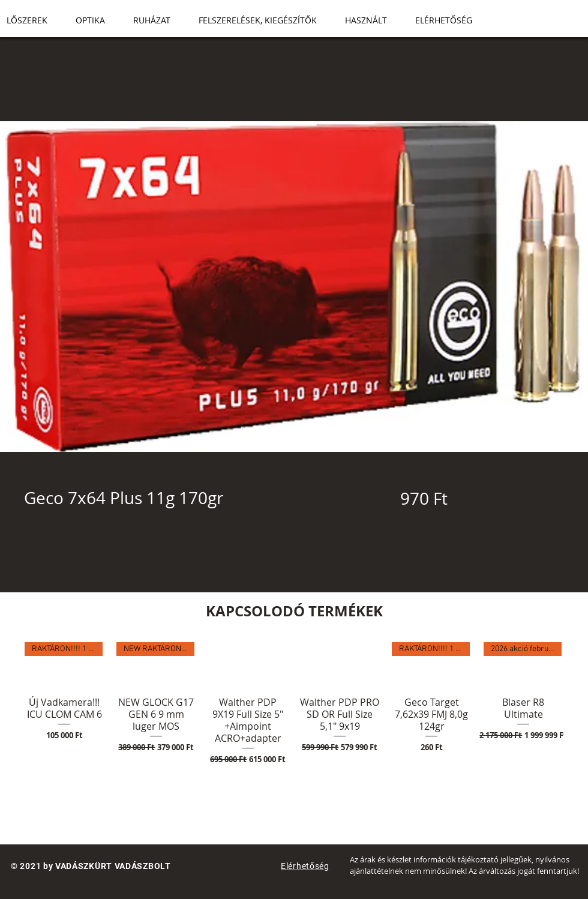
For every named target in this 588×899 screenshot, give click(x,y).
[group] (294, 722)
